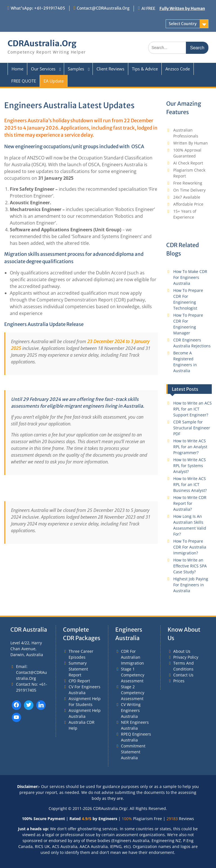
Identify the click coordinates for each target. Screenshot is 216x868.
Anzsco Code (178, 69)
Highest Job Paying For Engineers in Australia (191, 585)
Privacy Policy (186, 657)
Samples (76, 69)
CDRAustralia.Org (42, 43)
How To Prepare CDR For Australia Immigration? (190, 547)
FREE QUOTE (24, 81)
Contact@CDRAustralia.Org (103, 8)
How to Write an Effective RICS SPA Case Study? (190, 566)
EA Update (54, 81)
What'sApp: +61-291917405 (38, 8)
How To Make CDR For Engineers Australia (190, 277)
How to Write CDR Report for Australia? (190, 503)
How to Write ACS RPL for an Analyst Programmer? (190, 447)
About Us (182, 651)
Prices (179, 681)
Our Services (43, 69)
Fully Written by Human (182, 8)
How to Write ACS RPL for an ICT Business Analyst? (190, 484)
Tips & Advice (145, 69)
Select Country (183, 24)
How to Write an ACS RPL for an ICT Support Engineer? (193, 409)
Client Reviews (110, 69)
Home (17, 69)
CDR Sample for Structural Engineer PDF (192, 428)
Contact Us (183, 675)
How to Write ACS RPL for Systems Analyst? (190, 466)
